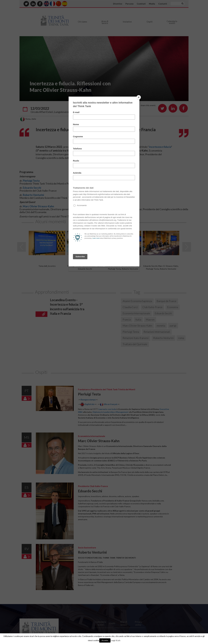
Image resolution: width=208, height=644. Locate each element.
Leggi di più (116, 640)
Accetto (105, 640)
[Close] (139, 97)
